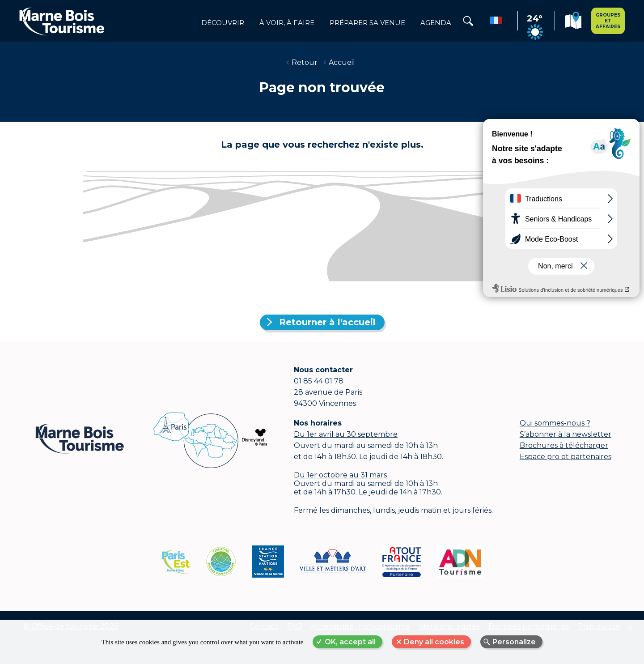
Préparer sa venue (367, 23)
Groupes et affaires (608, 21)
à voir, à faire (287, 23)
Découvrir (223, 23)
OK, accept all (350, 642)
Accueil (342, 62)
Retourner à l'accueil (327, 322)
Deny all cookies (434, 642)
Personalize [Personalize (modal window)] (514, 642)
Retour (305, 62)
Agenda (436, 23)
